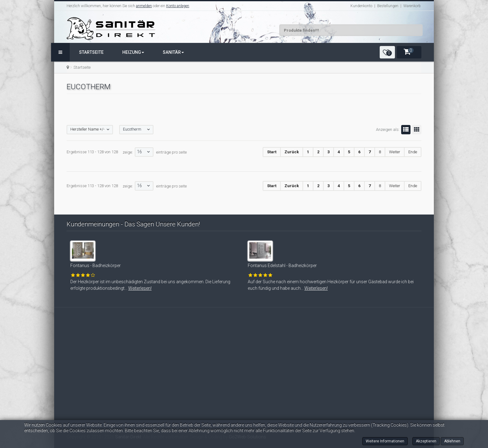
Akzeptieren (426, 441)
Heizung (133, 52)
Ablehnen (452, 441)
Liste (405, 130)
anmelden (144, 6)
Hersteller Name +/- (87, 129)
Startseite (91, 52)
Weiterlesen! (129, 288)
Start (272, 152)
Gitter (416, 130)
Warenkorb (412, 6)
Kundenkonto (361, 6)
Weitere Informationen (385, 441)
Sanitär (173, 52)
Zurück (292, 152)
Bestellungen (388, 6)
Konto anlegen (178, 6)
